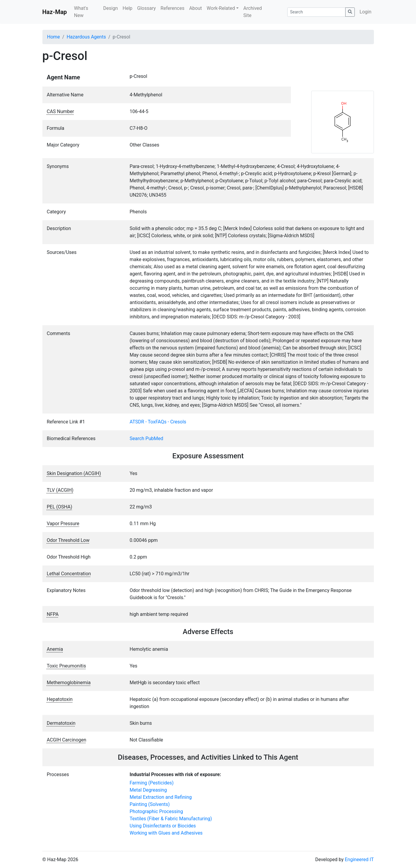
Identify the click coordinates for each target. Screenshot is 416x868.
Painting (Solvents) (150, 804)
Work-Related (221, 8)
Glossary (146, 8)
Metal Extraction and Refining (161, 797)
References (173, 8)
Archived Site (253, 12)
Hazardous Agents (86, 37)
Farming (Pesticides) (152, 783)
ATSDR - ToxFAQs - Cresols (158, 422)
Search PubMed (146, 438)
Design (111, 8)
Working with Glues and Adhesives (166, 833)
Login (365, 12)
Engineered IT (359, 859)
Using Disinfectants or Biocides (163, 826)
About (195, 8)
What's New (81, 12)
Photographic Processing (156, 811)
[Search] (316, 12)
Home (54, 37)
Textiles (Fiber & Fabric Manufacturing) (171, 819)
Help (127, 8)
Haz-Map (55, 12)
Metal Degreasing (148, 790)
